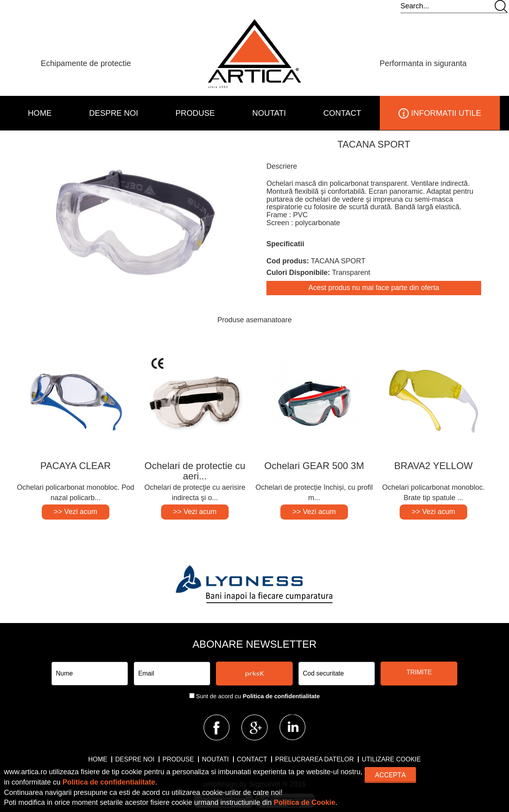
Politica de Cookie (304, 802)
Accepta (390, 775)
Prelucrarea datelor (315, 759)
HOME (40, 113)
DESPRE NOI (114, 113)
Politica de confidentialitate (281, 696)
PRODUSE (195, 113)
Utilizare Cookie (391, 759)
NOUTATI (269, 113)
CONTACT (342, 113)
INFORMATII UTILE (440, 113)
